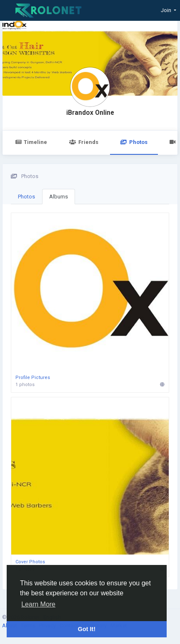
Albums (59, 197)
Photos (134, 142)
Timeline (31, 142)
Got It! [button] (87, 629)
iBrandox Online (90, 113)
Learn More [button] (38, 604)
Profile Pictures (33, 378)
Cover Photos (30, 562)
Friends (84, 142)
